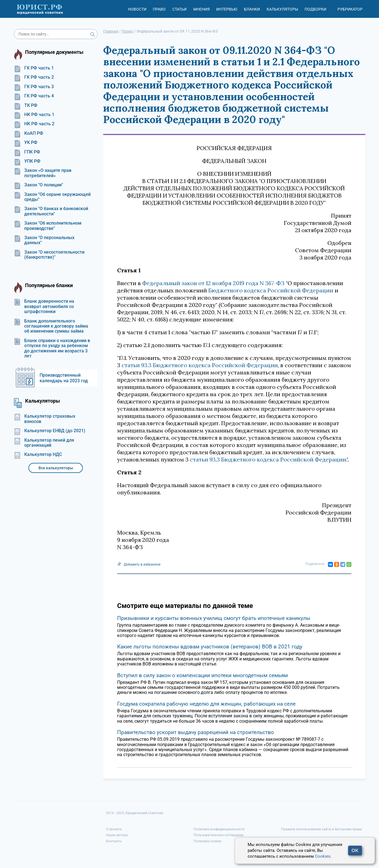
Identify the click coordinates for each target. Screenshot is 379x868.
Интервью (227, 9)
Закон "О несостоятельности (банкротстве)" (49, 255)
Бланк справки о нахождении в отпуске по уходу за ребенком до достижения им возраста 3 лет (52, 348)
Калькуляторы (282, 9)
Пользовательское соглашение (219, 835)
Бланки (252, 9)
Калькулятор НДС (38, 455)
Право (159, 9)
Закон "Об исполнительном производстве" (48, 226)
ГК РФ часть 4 (34, 96)
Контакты (114, 841)
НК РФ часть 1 (34, 115)
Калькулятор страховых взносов (45, 419)
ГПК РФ (27, 152)
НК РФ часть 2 (34, 124)
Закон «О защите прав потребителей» (43, 173)
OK (355, 851)
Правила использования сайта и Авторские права (322, 829)
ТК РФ (26, 105)
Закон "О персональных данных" (44, 240)
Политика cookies (207, 841)
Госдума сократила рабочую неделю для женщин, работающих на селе (206, 704)
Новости (137, 9)
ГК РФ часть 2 (34, 77)
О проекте (114, 829)
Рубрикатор (350, 9)
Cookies (323, 856)
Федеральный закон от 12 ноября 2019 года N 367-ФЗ (213, 283)
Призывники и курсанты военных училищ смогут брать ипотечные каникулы (214, 618)
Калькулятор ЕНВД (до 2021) (50, 431)
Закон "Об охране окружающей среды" (52, 197)
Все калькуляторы (56, 468)
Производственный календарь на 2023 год (64, 378)
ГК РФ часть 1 (34, 68)
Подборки (315, 9)
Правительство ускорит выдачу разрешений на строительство (195, 732)
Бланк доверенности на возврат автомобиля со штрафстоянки (44, 306)
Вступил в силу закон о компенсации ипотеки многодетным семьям (202, 675)
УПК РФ (27, 161)
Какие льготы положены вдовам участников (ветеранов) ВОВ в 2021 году (210, 647)
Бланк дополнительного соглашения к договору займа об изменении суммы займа (51, 326)
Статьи (179, 9)
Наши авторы (117, 835)
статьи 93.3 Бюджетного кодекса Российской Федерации (200, 365)
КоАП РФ (29, 133)
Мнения (201, 9)
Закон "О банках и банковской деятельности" (51, 211)
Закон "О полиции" (38, 185)
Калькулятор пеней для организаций (44, 443)
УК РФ (26, 143)
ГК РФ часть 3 (34, 87)
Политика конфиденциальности (219, 829)
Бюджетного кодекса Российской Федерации (271, 290)
